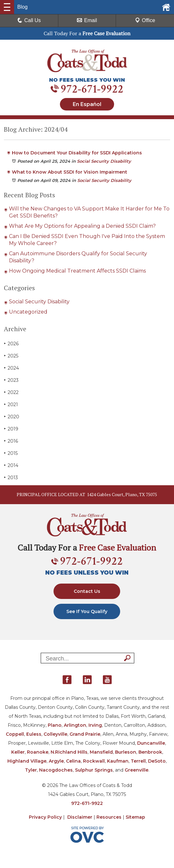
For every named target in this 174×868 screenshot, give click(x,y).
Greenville (137, 770)
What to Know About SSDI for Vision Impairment (70, 172)
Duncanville (151, 743)
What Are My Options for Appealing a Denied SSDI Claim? (82, 226)
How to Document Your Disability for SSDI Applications (77, 153)
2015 (11, 453)
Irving (95, 725)
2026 (11, 344)
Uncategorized (28, 312)
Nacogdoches (56, 770)
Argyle (56, 761)
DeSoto (157, 761)
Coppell (15, 734)
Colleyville (55, 734)
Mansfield (101, 752)
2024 (11, 368)
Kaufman (118, 761)
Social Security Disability (104, 161)
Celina (73, 761)
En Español (87, 104)
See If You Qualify (87, 611)
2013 (11, 477)
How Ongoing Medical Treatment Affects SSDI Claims (77, 271)
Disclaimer (80, 817)
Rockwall (94, 761)
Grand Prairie (85, 734)
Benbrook (150, 752)
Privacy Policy (45, 817)
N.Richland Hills (69, 752)
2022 (11, 392)
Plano (55, 725)
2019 (11, 429)
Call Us (29, 20)
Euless (34, 734)
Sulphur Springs (94, 770)
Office (145, 20)
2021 (11, 404)
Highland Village (27, 761)
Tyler (31, 770)
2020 (12, 417)
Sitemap (135, 817)
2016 (11, 441)
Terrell (138, 761)
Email (87, 20)
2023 (11, 380)
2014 (11, 465)
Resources (109, 817)
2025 (11, 356)
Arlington (75, 725)
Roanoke (38, 752)
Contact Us (87, 591)
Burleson (126, 752)
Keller (18, 752)
